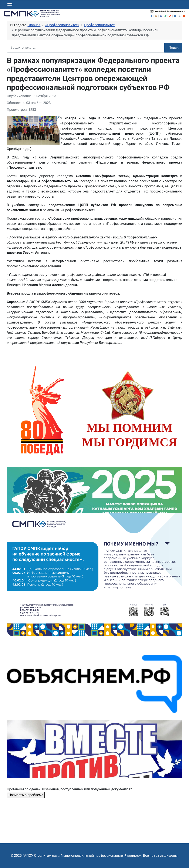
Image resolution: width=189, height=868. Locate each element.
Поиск (174, 48)
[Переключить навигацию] (10, 4)
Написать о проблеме (26, 795)
